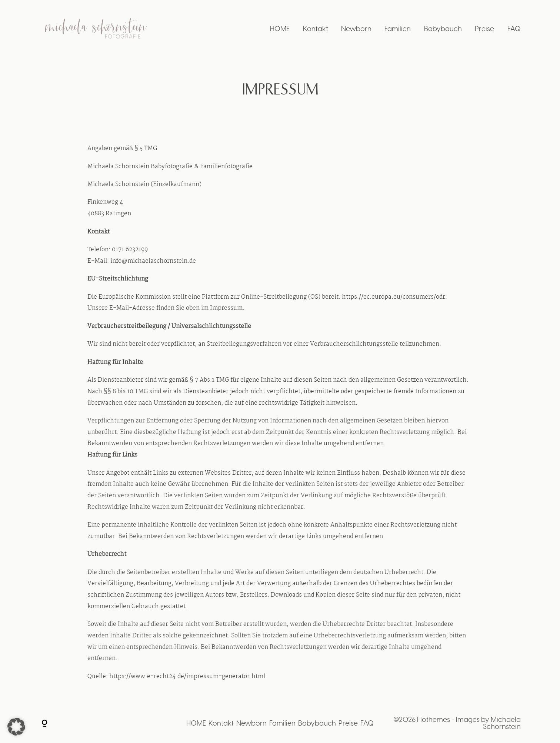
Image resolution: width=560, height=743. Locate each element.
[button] (16, 727)
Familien (398, 29)
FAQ (514, 29)
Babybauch (443, 29)
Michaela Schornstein (502, 724)
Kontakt (316, 29)
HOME (280, 29)
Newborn (356, 29)
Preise (484, 29)
